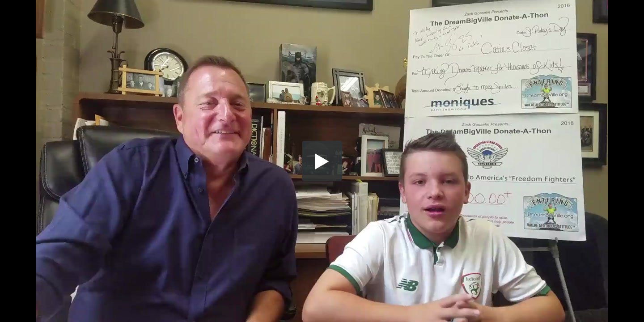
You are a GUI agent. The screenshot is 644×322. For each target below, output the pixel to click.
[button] (322, 161)
